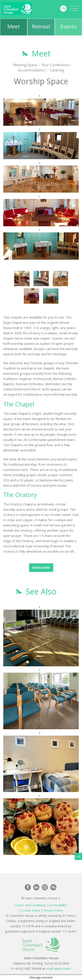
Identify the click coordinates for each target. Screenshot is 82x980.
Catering (57, 70)
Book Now (41, 568)
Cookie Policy (31, 910)
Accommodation (32, 70)
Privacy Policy (53, 910)
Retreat (41, 26)
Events (68, 26)
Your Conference (55, 65)
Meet (14, 26)
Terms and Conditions (31, 905)
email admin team (58, 969)
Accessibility (58, 905)
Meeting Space (25, 65)
